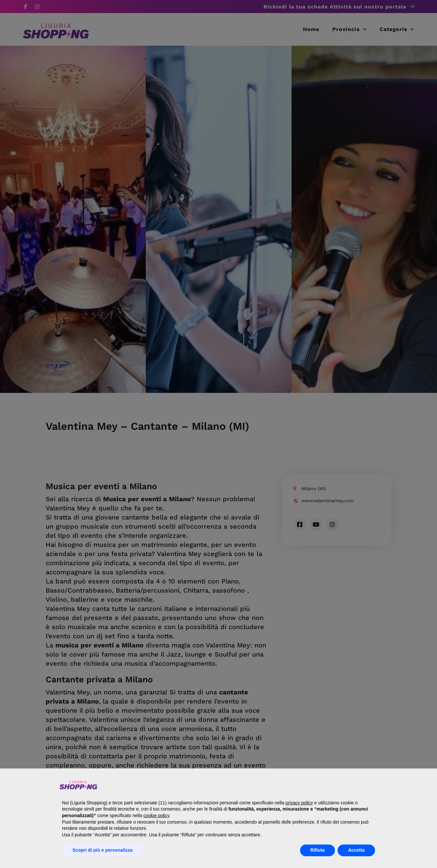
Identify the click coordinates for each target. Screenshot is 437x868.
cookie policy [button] (156, 815)
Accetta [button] (356, 850)
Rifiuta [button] (318, 850)
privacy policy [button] (299, 803)
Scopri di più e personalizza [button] (102, 850)
